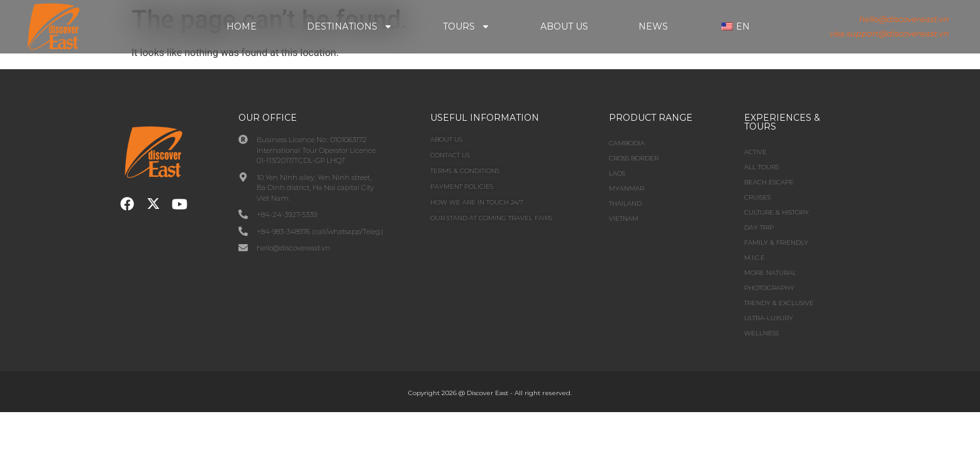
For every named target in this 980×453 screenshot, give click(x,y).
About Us (564, 26)
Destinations (350, 26)
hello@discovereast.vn (904, 19)
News (653, 26)
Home (242, 26)
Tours (466, 26)
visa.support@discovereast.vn (889, 33)
